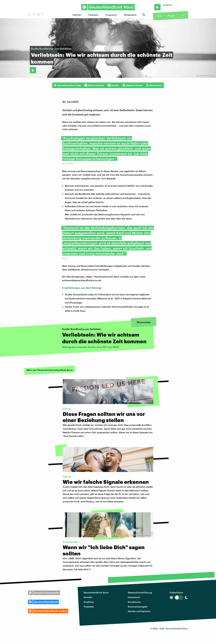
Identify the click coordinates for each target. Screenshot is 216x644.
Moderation (130, 15)
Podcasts (93, 15)
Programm (111, 15)
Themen (77, 15)
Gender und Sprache (139, 611)
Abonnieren (154, 85)
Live (159, 16)
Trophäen (89, 607)
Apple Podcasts (133, 85)
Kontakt (88, 597)
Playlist (171, 16)
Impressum (134, 597)
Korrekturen (134, 602)
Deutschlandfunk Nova (96, 592)
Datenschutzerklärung (140, 592)
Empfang (89, 602)
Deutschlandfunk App (67, 85)
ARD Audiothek (94, 85)
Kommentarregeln (138, 607)
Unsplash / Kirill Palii (206, 75)
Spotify (113, 85)
